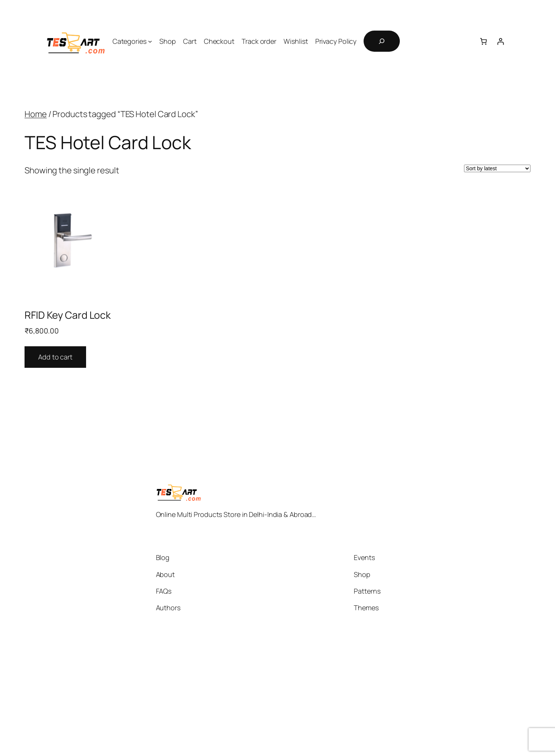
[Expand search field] (382, 41)
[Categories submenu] (150, 41)
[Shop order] (497, 168)
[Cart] (483, 41)
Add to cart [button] (55, 357)
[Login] (500, 41)
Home (36, 114)
